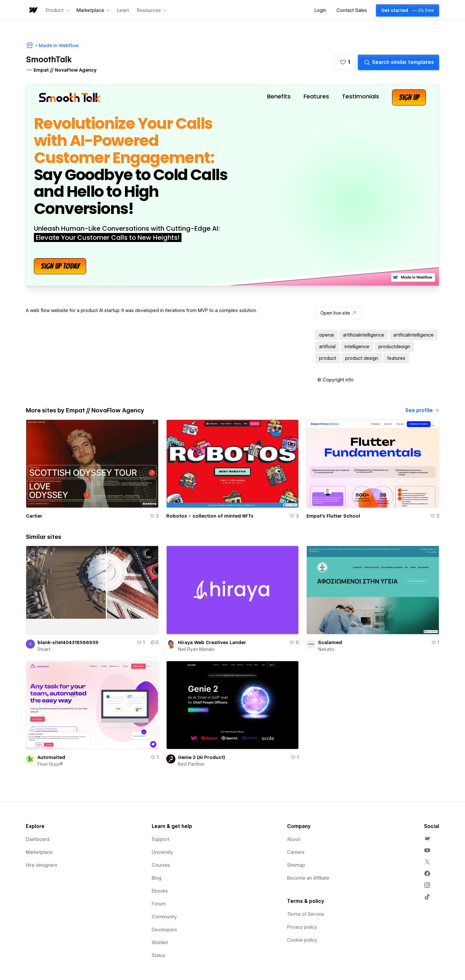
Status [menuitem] (159, 955)
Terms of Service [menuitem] (306, 914)
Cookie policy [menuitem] (302, 940)
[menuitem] (427, 839)
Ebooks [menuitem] (160, 891)
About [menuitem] (294, 839)
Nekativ (326, 649)
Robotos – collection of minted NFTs (210, 516)
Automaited (51, 757)
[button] (57, 10)
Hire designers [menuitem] (41, 865)
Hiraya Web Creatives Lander (212, 642)
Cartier (34, 516)
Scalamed (330, 642)
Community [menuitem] (164, 917)
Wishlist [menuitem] (160, 943)
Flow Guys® (50, 764)
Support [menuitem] (160, 839)
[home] (33, 10)
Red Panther (191, 764)
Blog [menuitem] (157, 878)
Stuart (44, 649)
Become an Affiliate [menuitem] (308, 878)
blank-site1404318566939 (68, 642)
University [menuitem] (162, 852)
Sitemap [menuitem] (296, 865)
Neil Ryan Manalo (196, 649)
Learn (123, 10)
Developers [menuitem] (164, 930)
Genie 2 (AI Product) (201, 757)
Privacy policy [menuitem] (302, 927)
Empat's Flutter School (333, 516)
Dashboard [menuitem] (38, 839)
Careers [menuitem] (296, 852)
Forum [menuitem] (159, 904)
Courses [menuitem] (161, 865)
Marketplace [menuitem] (39, 852)
